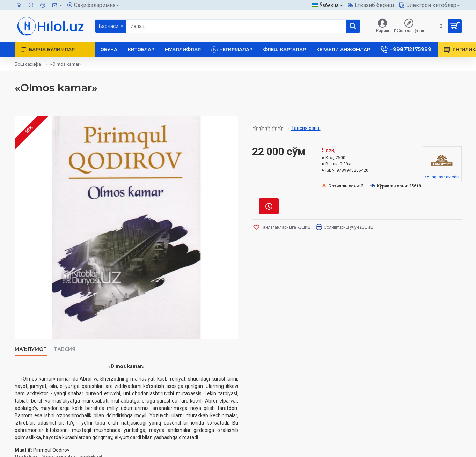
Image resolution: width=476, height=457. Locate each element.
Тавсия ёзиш (306, 128)
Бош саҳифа (28, 64)
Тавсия (65, 349)
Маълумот (31, 349)
